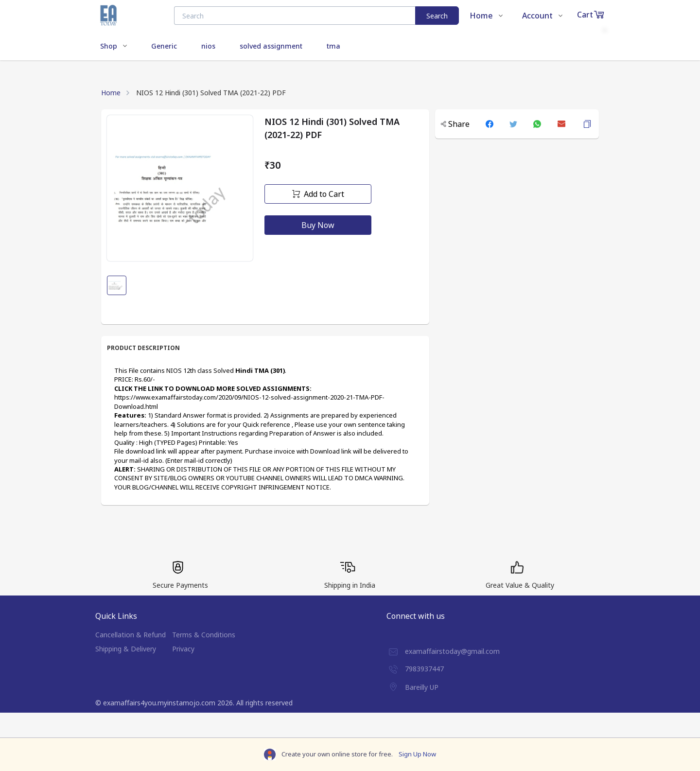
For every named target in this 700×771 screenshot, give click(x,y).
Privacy (183, 649)
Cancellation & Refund (131, 635)
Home (111, 93)
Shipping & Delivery (126, 649)
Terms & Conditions (204, 635)
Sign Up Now (417, 754)
